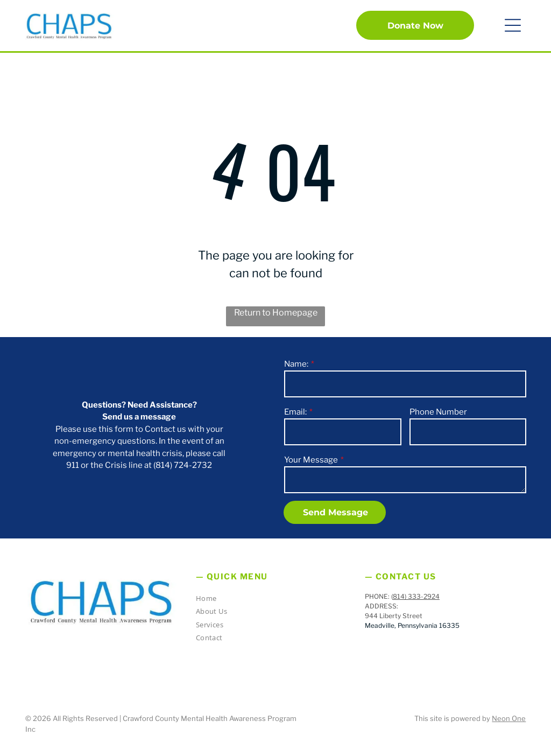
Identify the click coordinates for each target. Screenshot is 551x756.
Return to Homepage (276, 313)
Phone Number (438, 412)
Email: (295, 412)
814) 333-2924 (416, 596)
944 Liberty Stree (392, 616)
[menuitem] (271, 600)
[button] (513, 25)
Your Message (311, 460)
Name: (296, 364)
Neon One (509, 718)
